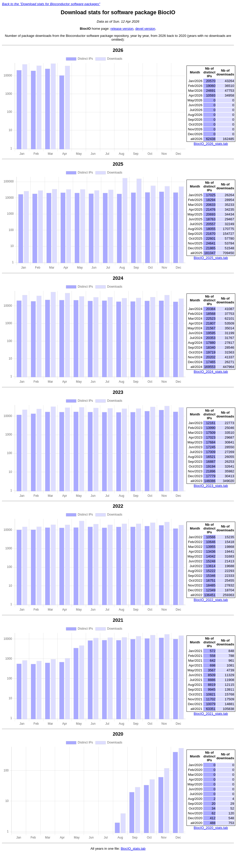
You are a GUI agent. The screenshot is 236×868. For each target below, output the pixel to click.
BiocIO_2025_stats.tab (211, 258)
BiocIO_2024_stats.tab (211, 372)
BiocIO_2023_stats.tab (211, 486)
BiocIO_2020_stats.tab (211, 828)
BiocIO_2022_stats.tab (211, 600)
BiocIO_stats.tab (133, 849)
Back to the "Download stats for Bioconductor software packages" (51, 4)
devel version (145, 29)
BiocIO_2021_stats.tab (211, 714)
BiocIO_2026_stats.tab (211, 144)
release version (122, 29)
